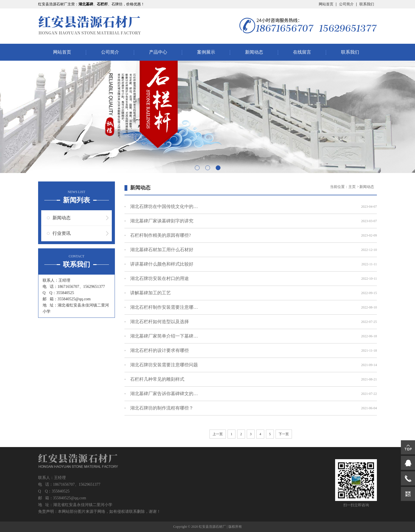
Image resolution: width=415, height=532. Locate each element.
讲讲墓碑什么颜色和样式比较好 (162, 264)
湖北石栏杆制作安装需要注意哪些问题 (164, 307)
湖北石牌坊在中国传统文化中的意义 (164, 206)
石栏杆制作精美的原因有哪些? (160, 235)
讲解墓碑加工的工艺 (150, 293)
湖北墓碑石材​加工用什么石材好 (162, 250)
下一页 (284, 434)
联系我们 (367, 4)
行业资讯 (62, 233)
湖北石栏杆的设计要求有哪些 (160, 350)
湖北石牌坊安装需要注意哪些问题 (164, 365)
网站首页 (326, 4)
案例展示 (206, 52)
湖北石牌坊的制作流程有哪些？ (162, 408)
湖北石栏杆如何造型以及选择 (160, 322)
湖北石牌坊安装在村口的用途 (160, 278)
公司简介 (346, 4)
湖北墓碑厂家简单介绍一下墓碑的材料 (164, 336)
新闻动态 (254, 52)
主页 (352, 187)
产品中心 (158, 52)
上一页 (218, 434)
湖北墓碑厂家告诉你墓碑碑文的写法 (164, 394)
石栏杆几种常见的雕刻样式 (157, 379)
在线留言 (302, 52)
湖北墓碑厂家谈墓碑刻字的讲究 (162, 221)
